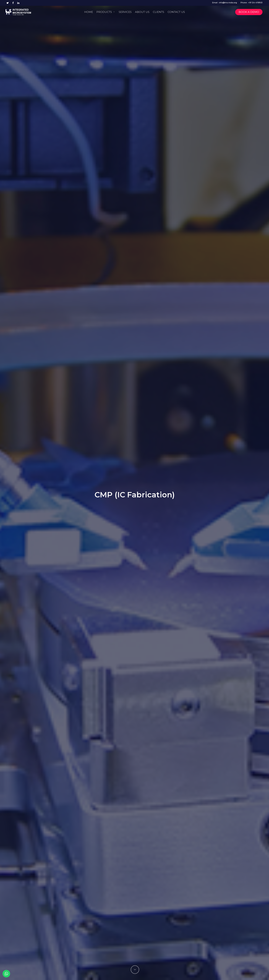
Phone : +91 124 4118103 (251, 3)
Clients (159, 12)
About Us (142, 12)
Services (125, 12)
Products (106, 12)
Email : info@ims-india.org (225, 3)
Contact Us (176, 12)
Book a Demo (249, 12)
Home (89, 12)
